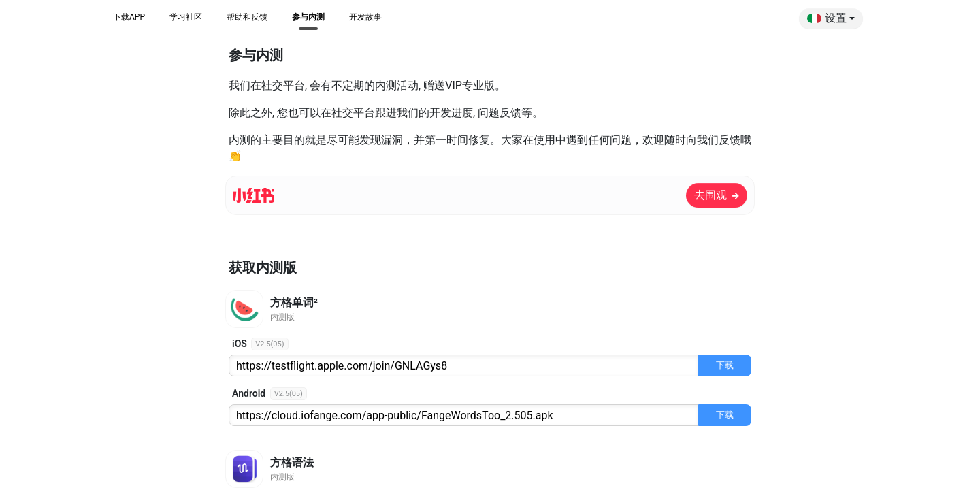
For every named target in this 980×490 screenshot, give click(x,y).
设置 (827, 18)
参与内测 (308, 17)
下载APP (129, 17)
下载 (725, 365)
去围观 (717, 195)
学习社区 (186, 17)
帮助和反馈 (247, 17)
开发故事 (365, 17)
